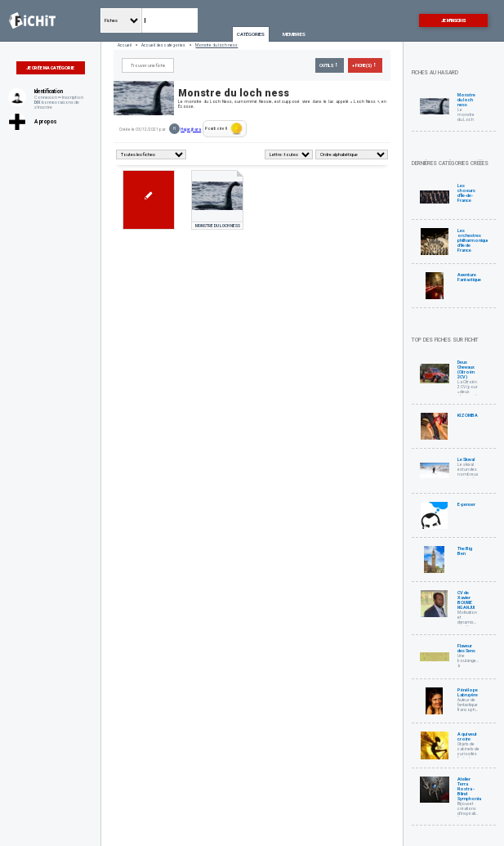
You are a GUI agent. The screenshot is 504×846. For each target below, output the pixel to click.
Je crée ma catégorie (50, 68)
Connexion (46, 97)
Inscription (73, 97)
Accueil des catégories (163, 45)
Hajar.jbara (191, 129)
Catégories (251, 34)
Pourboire (224, 129)
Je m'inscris (453, 20)
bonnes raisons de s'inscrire (57, 105)
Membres (294, 34)
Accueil (125, 45)
